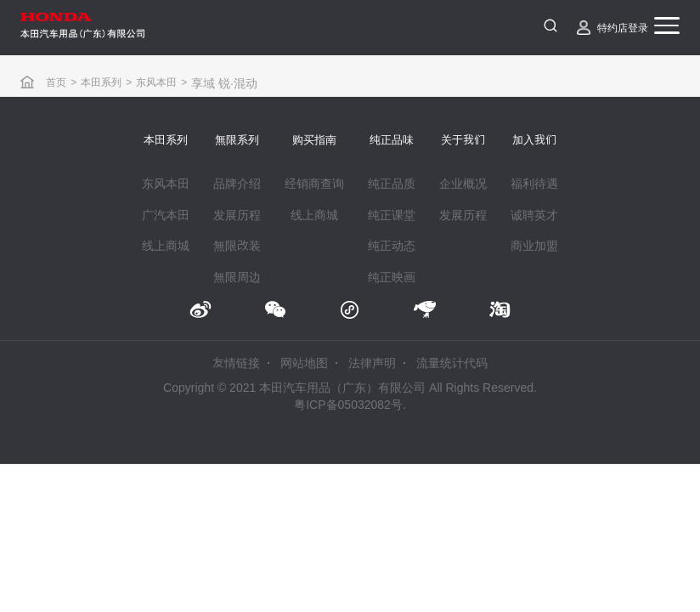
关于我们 (463, 140)
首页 (56, 82)
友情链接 (236, 365)
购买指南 (314, 140)
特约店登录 (623, 27)
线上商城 (166, 246)
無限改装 (237, 246)
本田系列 (101, 82)
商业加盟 (534, 246)
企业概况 (463, 184)
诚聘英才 (534, 215)
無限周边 (237, 277)
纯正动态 (392, 246)
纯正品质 (392, 184)
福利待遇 (534, 184)
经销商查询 (314, 184)
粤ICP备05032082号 (348, 405)
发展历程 (237, 215)
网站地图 (304, 365)
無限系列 (237, 140)
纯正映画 (392, 277)
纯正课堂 (392, 215)
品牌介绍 (237, 184)
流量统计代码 (452, 365)
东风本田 (156, 82)
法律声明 (372, 365)
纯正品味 (392, 140)
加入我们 (534, 140)
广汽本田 (166, 215)
